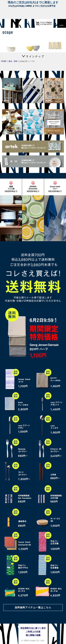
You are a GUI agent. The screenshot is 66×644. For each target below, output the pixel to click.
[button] (62, 23)
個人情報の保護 (33, 635)
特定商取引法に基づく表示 (33, 628)
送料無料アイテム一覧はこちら (33, 607)
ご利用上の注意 (33, 632)
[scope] (10, 23)
